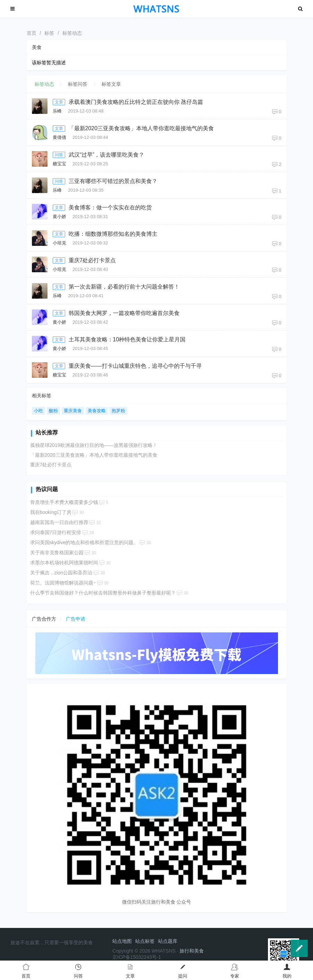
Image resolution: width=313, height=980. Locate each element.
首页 (32, 33)
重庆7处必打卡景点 (92, 260)
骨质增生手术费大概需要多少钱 (64, 502)
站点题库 (168, 941)
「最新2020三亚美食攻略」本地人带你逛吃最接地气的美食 (141, 128)
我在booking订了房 (51, 512)
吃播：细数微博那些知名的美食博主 (113, 234)
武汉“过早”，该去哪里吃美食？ (107, 155)
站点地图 (122, 941)
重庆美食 (73, 411)
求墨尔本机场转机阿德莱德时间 (64, 563)
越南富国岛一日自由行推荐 (59, 522)
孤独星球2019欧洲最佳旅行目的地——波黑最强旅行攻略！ (94, 445)
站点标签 (145, 941)
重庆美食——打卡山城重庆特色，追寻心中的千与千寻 (135, 366)
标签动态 (72, 33)
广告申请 (76, 619)
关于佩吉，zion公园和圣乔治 (61, 573)
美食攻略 (97, 411)
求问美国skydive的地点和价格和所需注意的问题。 (84, 542)
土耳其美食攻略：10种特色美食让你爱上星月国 (127, 339)
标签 (49, 33)
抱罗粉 (118, 411)
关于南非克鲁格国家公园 (57, 553)
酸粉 (53, 411)
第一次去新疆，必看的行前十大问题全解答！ (124, 287)
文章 (59, 102)
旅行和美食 (192, 951)
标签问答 (78, 84)
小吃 (38, 411)
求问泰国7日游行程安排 (56, 532)
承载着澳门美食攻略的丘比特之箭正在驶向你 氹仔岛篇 (136, 102)
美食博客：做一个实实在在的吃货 (110, 207)
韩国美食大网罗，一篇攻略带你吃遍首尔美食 (124, 313)
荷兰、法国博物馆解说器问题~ (63, 583)
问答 (59, 155)
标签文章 (111, 84)
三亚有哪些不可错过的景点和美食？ (113, 181)
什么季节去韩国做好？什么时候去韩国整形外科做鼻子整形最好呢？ (103, 593)
